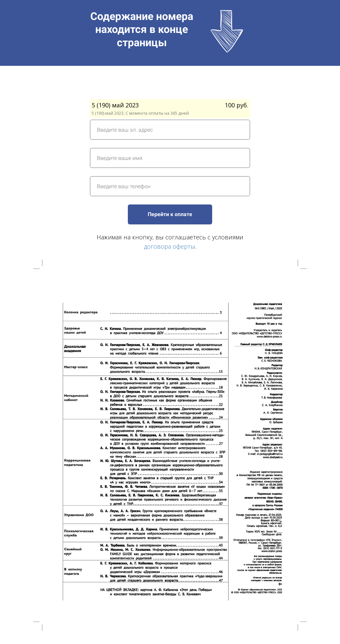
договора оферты (170, 246)
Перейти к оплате (170, 214)
